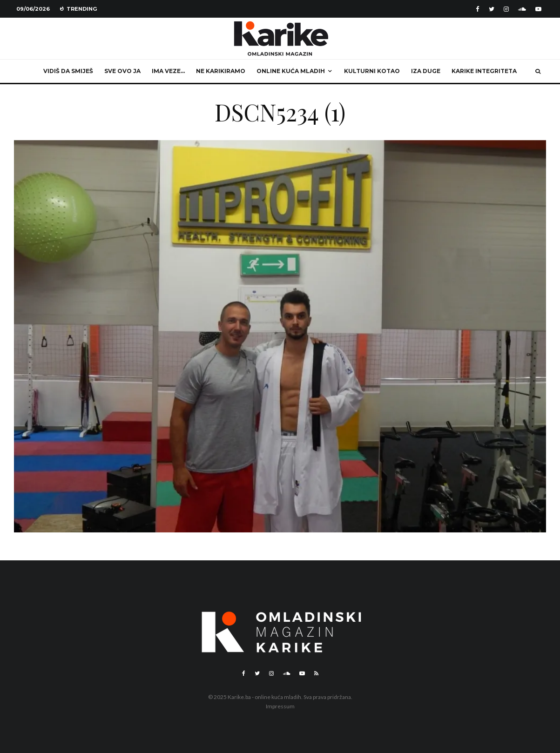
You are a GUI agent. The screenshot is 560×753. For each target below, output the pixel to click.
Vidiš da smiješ (68, 71)
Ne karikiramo (221, 71)
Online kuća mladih (291, 71)
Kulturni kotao (372, 71)
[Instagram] (506, 9)
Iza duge (426, 71)
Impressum (280, 706)
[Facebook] (478, 9)
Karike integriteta (484, 71)
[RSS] (316, 673)
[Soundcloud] (522, 9)
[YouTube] (538, 9)
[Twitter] (492, 9)
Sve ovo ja (122, 71)
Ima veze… (168, 71)
